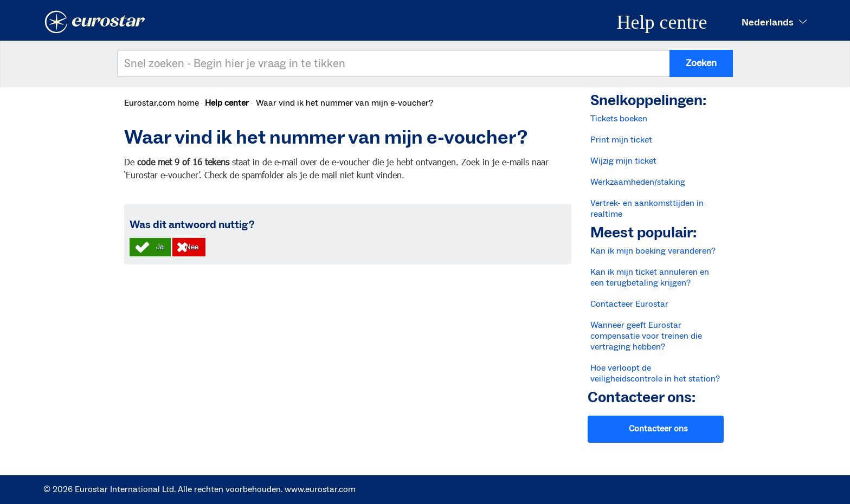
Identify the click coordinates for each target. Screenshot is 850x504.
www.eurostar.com (320, 489)
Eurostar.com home (162, 103)
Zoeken (701, 63)
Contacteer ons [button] (658, 429)
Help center (227, 103)
